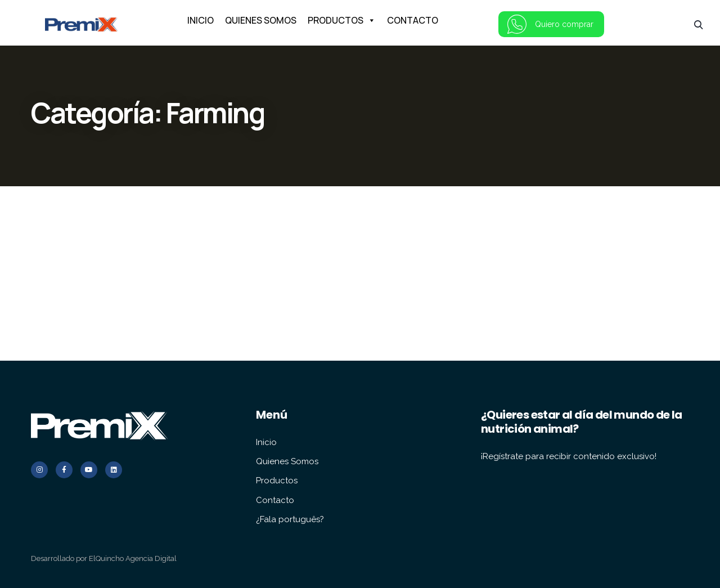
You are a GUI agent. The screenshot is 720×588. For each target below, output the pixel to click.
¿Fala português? (290, 519)
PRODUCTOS (342, 20)
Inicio (266, 442)
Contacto (275, 500)
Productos (277, 481)
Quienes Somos (287, 461)
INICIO (201, 20)
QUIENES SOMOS (261, 20)
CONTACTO (413, 20)
